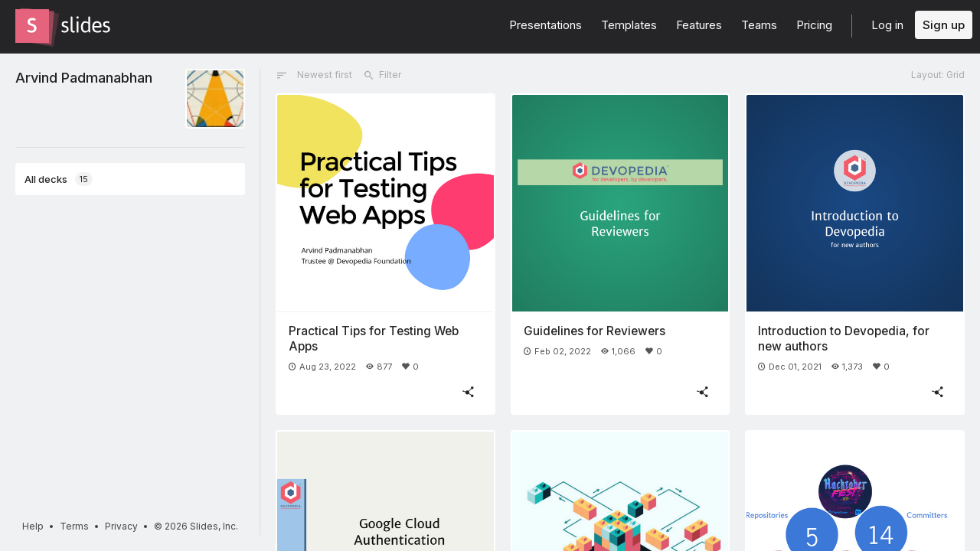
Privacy (121, 526)
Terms (74, 526)
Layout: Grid (938, 75)
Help (33, 526)
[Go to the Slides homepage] (32, 26)
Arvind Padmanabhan (84, 77)
